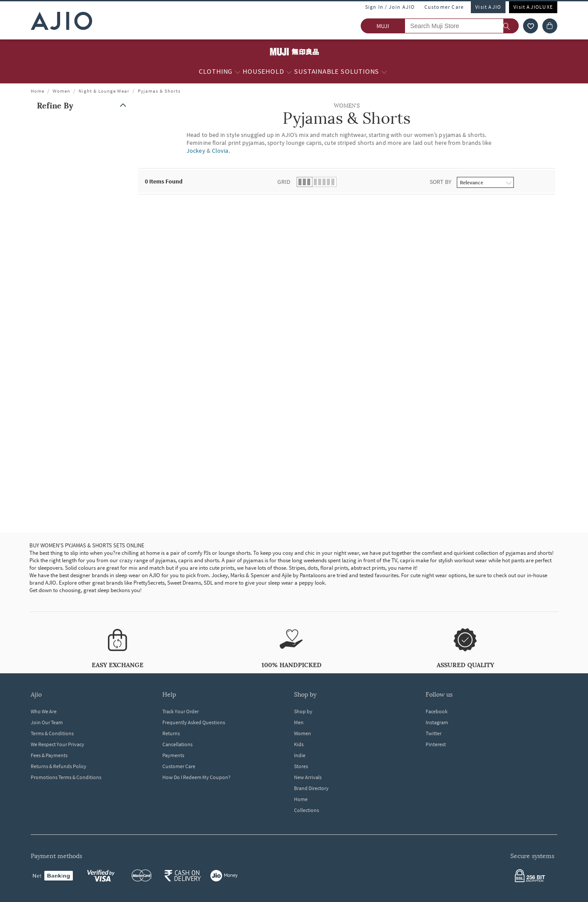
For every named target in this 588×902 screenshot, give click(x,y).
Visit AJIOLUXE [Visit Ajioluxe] (533, 7)
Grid (284, 182)
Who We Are (44, 711)
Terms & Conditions (52, 733)
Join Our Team (47, 722)
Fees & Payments (49, 755)
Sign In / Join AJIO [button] (390, 7)
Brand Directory (311, 788)
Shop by (303, 711)
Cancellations (177, 744)
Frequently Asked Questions (194, 722)
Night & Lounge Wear (104, 91)
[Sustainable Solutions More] (384, 72)
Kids (299, 744)
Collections (307, 810)
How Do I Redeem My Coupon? (196, 777)
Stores (301, 766)
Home (38, 91)
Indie (300, 755)
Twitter (434, 733)
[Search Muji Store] (462, 26)
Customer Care (444, 7)
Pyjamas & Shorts (159, 91)
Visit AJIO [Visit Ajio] (488, 7)
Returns (171, 733)
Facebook (437, 711)
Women (61, 91)
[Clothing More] (238, 72)
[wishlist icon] (531, 26)
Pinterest (436, 744)
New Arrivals (308, 777)
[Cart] (550, 26)
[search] (511, 26)
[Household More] (289, 72)
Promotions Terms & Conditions (66, 777)
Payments (173, 755)
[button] (83, 106)
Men (299, 722)
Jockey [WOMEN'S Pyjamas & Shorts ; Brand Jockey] (196, 151)
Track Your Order (181, 711)
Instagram (437, 722)
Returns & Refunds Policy (59, 766)
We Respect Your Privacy (57, 744)
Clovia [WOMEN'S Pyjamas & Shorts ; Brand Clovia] (220, 151)
